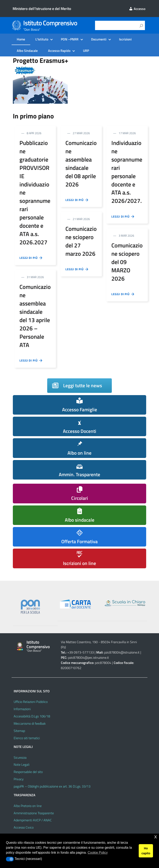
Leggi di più (31, 258)
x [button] (156, 837)
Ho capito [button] (146, 851)
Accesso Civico (24, 827)
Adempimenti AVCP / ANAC (33, 820)
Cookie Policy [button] (98, 853)
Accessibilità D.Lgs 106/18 (32, 716)
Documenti (99, 39)
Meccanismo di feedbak (30, 723)
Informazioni (22, 709)
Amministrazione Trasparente (34, 813)
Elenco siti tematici (27, 738)
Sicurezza (20, 757)
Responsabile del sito (28, 772)
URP (86, 51)
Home (21, 39)
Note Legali (22, 765)
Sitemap (19, 731)
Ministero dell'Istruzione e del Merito (42, 9)
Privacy (19, 779)
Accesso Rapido (59, 51)
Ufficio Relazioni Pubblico (31, 702)
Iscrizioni (125, 39)
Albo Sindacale (27, 51)
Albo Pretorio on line (28, 806)
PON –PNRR (70, 39)
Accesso (137, 9)
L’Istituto (42, 39)
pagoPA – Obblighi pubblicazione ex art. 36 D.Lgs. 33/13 (52, 786)
